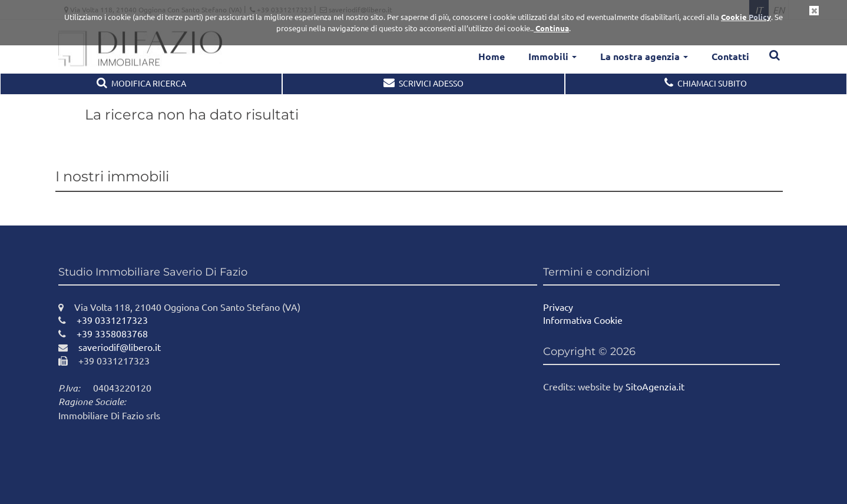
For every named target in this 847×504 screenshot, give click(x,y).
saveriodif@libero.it (110, 347)
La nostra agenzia (644, 56)
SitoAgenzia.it (655, 386)
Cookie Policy (746, 17)
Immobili (552, 56)
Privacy (558, 307)
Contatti (730, 56)
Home (492, 56)
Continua (551, 28)
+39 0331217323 (103, 320)
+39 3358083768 (103, 333)
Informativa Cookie (583, 320)
